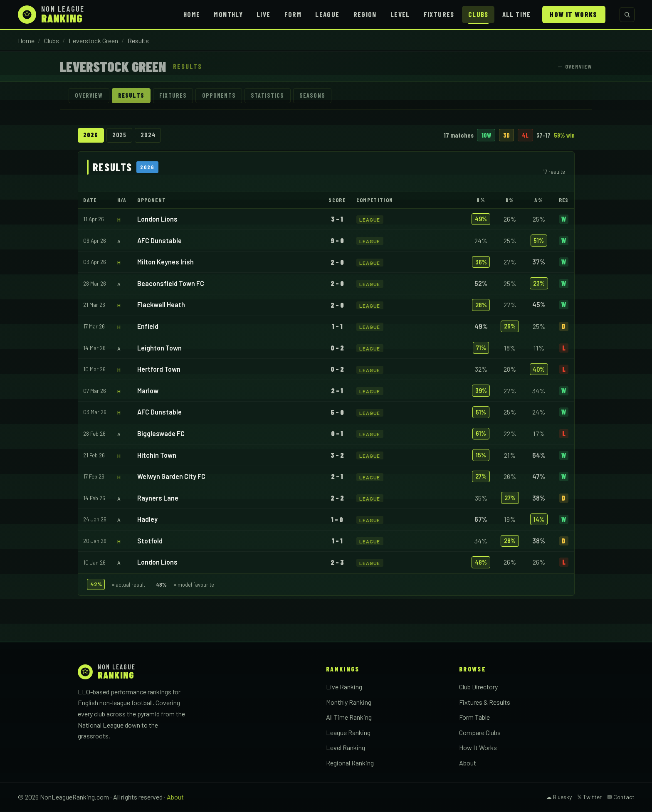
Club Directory (478, 687)
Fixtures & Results (485, 702)
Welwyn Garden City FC (171, 477)
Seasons (318, 96)
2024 (150, 136)
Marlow (148, 391)
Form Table (474, 718)
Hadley (147, 520)
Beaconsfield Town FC (171, 284)
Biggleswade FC (161, 434)
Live (263, 14)
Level (400, 14)
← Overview (575, 66)
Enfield (148, 327)
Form (293, 14)
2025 (120, 136)
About (468, 764)
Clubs (478, 14)
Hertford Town (159, 370)
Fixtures (439, 14)
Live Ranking (344, 687)
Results (133, 96)
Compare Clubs (480, 733)
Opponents (223, 96)
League (327, 14)
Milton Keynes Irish (165, 263)
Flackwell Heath (161, 305)
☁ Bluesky (559, 798)
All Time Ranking (349, 718)
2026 (91, 136)
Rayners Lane (158, 498)
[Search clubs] (627, 15)
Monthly (228, 14)
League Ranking (348, 733)
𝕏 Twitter (589, 798)
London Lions (157, 220)
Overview (90, 96)
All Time (517, 14)
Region (365, 14)
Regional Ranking (350, 764)
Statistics (273, 96)
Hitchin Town (157, 455)
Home (192, 14)
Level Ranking (346, 748)
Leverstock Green (93, 41)
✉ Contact (621, 798)
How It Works (573, 14)
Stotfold (150, 541)
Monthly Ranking (349, 702)
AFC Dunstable (159, 241)
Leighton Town (159, 348)
